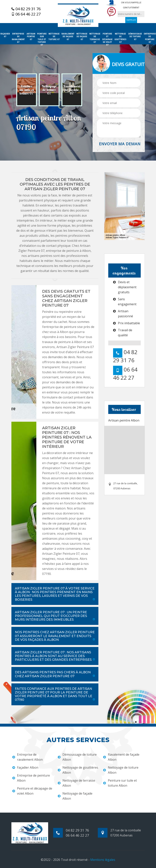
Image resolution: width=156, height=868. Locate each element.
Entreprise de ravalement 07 (18, 38)
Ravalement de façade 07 (68, 37)
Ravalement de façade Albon (121, 757)
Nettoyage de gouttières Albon (78, 770)
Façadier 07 (5, 35)
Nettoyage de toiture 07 (54, 37)
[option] (27, 90)
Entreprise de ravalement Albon (28, 757)
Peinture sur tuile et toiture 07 (42, 39)
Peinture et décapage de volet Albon (32, 791)
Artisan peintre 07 (31, 37)
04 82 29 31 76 (26, 9)
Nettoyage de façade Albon (75, 796)
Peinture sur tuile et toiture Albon (120, 783)
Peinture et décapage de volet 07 (107, 39)
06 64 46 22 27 (26, 14)
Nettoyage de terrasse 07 (95, 38)
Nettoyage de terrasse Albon (76, 783)
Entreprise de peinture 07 (150, 38)
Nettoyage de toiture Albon (121, 770)
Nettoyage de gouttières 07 (120, 38)
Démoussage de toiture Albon (77, 757)
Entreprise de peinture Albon (31, 778)
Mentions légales (103, 860)
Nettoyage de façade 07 (82, 37)
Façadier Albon (25, 767)
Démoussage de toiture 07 (135, 37)
